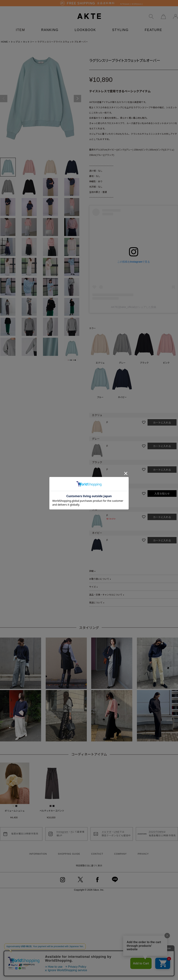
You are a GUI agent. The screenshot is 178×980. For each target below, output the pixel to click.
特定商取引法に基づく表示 (89, 862)
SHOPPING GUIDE (69, 850)
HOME (4, 38)
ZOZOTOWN (156, 828)
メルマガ (107, 828)
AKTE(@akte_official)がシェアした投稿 (134, 303)
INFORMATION (38, 850)
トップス (15, 38)
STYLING (120, 26)
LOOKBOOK (85, 26)
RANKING (50, 26)
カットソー (29, 38)
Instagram (62, 828)
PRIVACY (143, 850)
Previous (4, 95)
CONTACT (97, 850)
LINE (117, 828)
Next (77, 95)
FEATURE (154, 26)
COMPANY (120, 850)
